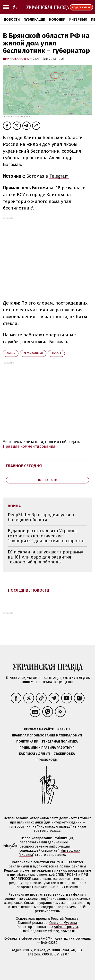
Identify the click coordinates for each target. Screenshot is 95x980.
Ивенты (64, 729)
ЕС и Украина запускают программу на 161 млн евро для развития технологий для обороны (45, 557)
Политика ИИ (27, 741)
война (11, 354)
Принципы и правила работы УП (47, 748)
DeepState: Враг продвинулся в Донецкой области (41, 517)
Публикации (34, 20)
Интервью (78, 20)
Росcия (56, 354)
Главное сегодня (24, 466)
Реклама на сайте (39, 729)
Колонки (57, 20)
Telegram (59, 176)
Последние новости (29, 590)
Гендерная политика (60, 741)
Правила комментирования (29, 446)
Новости (12, 20)
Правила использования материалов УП (47, 735)
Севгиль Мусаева (63, 923)
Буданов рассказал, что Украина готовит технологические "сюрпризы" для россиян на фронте (46, 536)
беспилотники (33, 354)
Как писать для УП (34, 754)
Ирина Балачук (16, 59)
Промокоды (47, 760)
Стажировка (64, 754)
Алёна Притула (66, 927)
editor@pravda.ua (62, 931)
